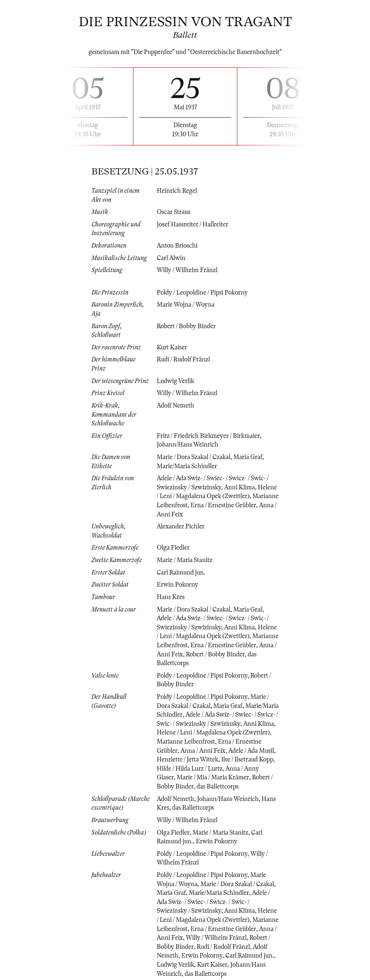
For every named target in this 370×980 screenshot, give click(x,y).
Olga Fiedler (173, 548)
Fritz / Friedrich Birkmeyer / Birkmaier (208, 436)
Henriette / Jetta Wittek (187, 759)
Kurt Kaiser (172, 347)
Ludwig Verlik (175, 381)
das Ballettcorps (218, 786)
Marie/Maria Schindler (187, 466)
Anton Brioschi (177, 246)
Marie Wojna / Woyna (186, 305)
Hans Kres (171, 597)
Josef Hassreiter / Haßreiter (192, 224)
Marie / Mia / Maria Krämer (213, 777)
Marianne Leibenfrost (186, 742)
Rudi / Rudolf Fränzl (183, 359)
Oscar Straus (174, 212)
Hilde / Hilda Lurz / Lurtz (190, 769)
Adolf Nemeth (175, 405)
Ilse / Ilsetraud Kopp (247, 759)
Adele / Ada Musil (251, 751)
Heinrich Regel (177, 191)
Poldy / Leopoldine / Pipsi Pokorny (202, 292)
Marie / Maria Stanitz (185, 560)
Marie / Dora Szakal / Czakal (194, 457)
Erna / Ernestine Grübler (223, 505)
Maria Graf (248, 457)
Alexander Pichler (181, 526)
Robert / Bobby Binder (186, 326)
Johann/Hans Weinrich (187, 445)
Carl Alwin (171, 258)
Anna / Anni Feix (203, 751)
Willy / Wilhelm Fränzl (187, 270)
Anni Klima (239, 487)
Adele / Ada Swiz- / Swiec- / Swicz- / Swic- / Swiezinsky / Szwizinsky (213, 902)
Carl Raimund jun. (181, 572)
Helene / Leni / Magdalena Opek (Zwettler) (213, 732)
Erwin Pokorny (178, 585)
